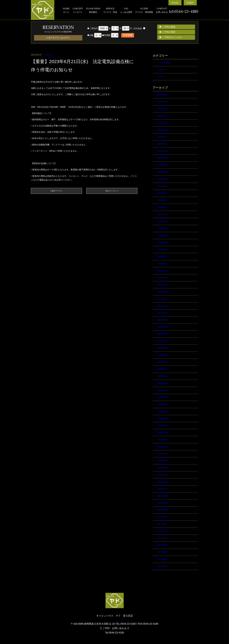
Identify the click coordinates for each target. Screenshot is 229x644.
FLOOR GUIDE (93, 11)
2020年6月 (162, 348)
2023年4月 (162, 200)
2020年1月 (162, 376)
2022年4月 (162, 271)
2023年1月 (162, 221)
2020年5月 (162, 355)
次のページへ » (112, 191)
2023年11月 (163, 158)
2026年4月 (162, 102)
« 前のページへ (56, 191)
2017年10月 (163, 510)
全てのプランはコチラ (58, 38)
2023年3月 (162, 207)
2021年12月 (163, 278)
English (190, 3)
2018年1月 (162, 489)
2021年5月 (162, 299)
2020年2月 (162, 369)
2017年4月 (162, 552)
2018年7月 (162, 454)
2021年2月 (162, 320)
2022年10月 (163, 242)
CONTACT (162, 11)
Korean (175, 3)
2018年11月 (163, 425)
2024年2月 (162, 137)
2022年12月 (163, 228)
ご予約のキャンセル (172, 37)
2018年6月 (162, 461)
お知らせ (49, 55)
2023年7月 (162, 179)
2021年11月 (163, 285)
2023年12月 (163, 151)
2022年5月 (162, 264)
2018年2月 (162, 482)
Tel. (114, 633)
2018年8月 (162, 447)
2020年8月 (162, 334)
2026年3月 (162, 109)
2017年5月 (162, 545)
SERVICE (110, 11)
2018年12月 (163, 418)
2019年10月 (163, 390)
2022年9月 (162, 249)
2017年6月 (162, 538)
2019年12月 (163, 383)
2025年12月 (163, 123)
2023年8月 (162, 172)
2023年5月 (162, 193)
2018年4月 (162, 468)
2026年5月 (162, 95)
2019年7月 (162, 404)
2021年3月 (162, 313)
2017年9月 (162, 517)
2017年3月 (162, 559)
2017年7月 (162, 531)
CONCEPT (78, 11)
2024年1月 (162, 144)
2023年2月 (162, 214)
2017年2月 (162, 566)
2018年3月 (162, 475)
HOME (66, 11)
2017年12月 (163, 496)
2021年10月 (163, 292)
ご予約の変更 (169, 32)
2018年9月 (162, 439)
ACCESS (144, 11)
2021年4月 (162, 306)
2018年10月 (163, 432)
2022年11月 (163, 235)
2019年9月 (162, 397)
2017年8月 (162, 524)
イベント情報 (164, 63)
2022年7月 (162, 256)
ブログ (160, 77)
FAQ (126, 11)
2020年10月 (163, 327)
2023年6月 (162, 186)
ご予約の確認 (169, 27)
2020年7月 (162, 341)
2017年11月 (163, 503)
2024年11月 (163, 130)
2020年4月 (162, 362)
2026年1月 (162, 116)
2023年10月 (163, 165)
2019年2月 (162, 411)
